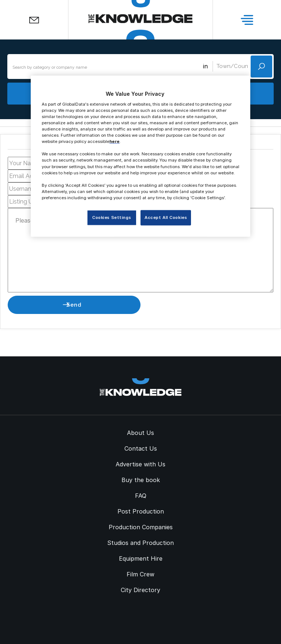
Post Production (141, 511)
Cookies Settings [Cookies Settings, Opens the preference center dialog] (112, 217)
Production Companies (141, 527)
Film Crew (140, 574)
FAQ (141, 496)
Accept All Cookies (166, 217)
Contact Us (141, 448)
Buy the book (141, 480)
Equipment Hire (141, 558)
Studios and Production (140, 543)
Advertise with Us (140, 464)
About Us (140, 433)
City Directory (140, 590)
